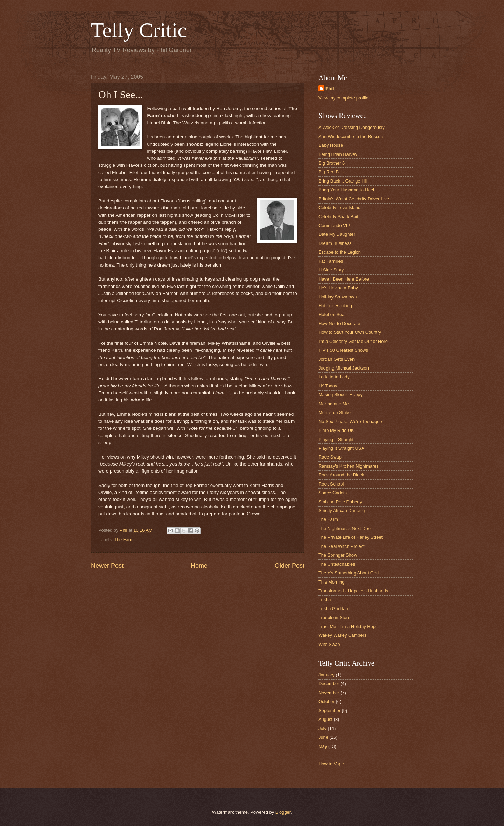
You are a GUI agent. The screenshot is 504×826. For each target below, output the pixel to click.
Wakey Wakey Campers (342, 635)
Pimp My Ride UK (336, 430)
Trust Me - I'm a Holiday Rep (347, 627)
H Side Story (331, 270)
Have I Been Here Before (344, 279)
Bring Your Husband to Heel (346, 190)
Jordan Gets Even (337, 359)
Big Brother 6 (332, 163)
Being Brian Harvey (338, 154)
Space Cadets (333, 493)
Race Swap (330, 457)
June (323, 737)
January (327, 675)
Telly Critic (139, 30)
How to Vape (331, 764)
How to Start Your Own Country (350, 332)
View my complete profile (344, 98)
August (325, 719)
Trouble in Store (334, 617)
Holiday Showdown (338, 297)
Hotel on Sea (331, 314)
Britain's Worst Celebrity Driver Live (354, 199)
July (323, 728)
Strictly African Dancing (342, 511)
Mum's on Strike (335, 412)
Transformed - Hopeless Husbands (353, 591)
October (327, 701)
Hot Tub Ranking (335, 306)
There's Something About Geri (349, 573)
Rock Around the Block (341, 475)
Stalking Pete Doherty (340, 502)
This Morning (331, 582)
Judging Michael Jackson (344, 368)
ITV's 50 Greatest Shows (343, 350)
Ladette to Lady (334, 377)
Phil (330, 88)
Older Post (290, 566)
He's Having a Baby (338, 288)
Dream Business (335, 243)
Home (199, 566)
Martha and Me (334, 404)
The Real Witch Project (342, 546)
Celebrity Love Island (339, 208)
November (329, 693)
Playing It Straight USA (341, 448)
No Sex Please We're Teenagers (351, 422)
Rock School (331, 484)
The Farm (124, 540)
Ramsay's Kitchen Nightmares (349, 466)
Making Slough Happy (341, 395)
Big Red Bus (331, 172)
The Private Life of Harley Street (351, 537)
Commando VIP (334, 225)
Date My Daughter (337, 234)
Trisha (325, 600)
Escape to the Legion (340, 252)
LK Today (328, 386)
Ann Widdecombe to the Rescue (351, 136)
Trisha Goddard (334, 609)
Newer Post (107, 566)
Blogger (283, 812)
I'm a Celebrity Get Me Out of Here (353, 341)
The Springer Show (338, 555)
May (323, 746)
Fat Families (331, 261)
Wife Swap (329, 644)
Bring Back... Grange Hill (343, 181)
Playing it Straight (336, 439)
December (329, 684)
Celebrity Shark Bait (338, 217)
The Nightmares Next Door (345, 528)
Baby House (331, 145)
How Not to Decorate (339, 323)
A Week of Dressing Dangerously (352, 127)
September (330, 711)
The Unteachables (337, 564)
